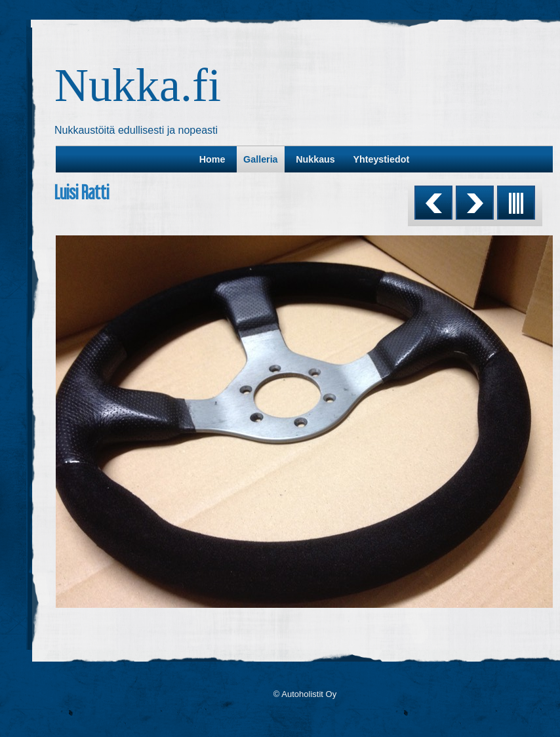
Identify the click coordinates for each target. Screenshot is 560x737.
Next (475, 203)
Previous (433, 203)
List (516, 203)
